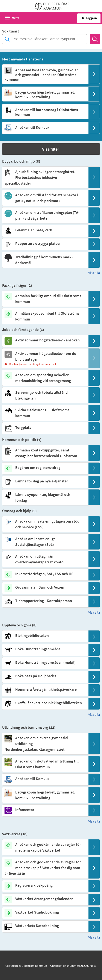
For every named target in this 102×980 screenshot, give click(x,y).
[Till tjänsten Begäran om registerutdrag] (45, 468)
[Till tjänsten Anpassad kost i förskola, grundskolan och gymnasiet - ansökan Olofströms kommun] (45, 75)
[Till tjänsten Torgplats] (45, 427)
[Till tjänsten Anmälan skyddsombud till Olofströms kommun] (45, 316)
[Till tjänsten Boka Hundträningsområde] (45, 649)
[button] (51, 149)
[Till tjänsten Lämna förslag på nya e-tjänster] (45, 481)
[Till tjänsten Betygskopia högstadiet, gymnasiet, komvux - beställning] (45, 95)
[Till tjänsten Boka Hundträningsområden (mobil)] (45, 662)
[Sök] (95, 39)
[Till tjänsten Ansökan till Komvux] (45, 128)
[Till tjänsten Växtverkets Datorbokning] (45, 926)
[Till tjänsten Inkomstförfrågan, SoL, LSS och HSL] (45, 574)
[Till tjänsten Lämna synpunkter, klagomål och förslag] (45, 497)
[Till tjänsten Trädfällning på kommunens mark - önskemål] (45, 260)
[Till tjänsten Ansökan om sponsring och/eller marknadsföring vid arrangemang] (45, 378)
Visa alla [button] (94, 273)
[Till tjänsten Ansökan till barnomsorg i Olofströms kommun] (45, 112)
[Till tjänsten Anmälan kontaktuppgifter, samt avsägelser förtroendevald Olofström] (45, 453)
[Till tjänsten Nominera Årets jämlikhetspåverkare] (45, 689)
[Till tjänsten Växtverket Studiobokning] (45, 912)
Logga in (89, 18)
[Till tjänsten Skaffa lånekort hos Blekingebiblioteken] (45, 703)
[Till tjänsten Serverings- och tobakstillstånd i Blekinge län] (45, 395)
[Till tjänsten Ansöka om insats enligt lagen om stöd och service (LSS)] (45, 524)
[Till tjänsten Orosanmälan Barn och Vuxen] (45, 587)
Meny (15, 18)
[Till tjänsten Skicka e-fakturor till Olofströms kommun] (45, 413)
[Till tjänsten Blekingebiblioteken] (45, 635)
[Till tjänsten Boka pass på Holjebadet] (45, 676)
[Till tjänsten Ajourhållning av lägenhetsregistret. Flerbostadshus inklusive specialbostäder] (45, 177)
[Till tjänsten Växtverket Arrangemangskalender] (45, 899)
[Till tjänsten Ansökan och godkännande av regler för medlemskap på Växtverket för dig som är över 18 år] (45, 868)
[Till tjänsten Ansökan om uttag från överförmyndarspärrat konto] (45, 559)
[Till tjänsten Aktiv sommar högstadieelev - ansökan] (45, 340)
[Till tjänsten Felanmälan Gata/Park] (45, 230)
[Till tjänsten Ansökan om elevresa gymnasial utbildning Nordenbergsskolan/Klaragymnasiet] (45, 744)
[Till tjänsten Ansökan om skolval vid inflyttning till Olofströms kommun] (45, 764)
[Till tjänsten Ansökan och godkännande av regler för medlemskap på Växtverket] (45, 847)
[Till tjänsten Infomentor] (45, 810)
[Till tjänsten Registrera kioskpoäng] (45, 885)
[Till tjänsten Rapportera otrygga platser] (45, 243)
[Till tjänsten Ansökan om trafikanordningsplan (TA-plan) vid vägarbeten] (45, 215)
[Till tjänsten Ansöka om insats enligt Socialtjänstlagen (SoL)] (45, 542)
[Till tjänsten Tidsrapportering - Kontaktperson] (45, 601)
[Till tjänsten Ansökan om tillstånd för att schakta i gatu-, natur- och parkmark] (45, 198)
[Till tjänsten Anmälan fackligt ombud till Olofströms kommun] (45, 299)
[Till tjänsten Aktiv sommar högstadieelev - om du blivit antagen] (45, 356)
